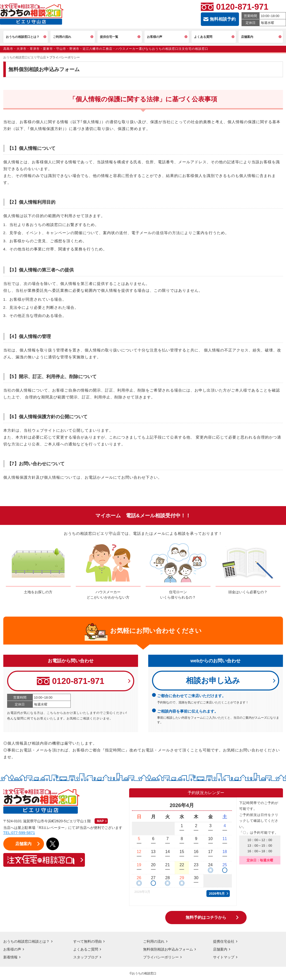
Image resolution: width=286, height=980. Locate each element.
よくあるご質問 (86, 949)
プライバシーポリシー (161, 957)
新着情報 (10, 957)
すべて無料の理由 (87, 941)
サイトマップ (224, 957)
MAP (101, 821)
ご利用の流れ (154, 941)
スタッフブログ (86, 957)
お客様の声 (12, 949)
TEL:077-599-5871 (19, 833)
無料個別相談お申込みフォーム (168, 949)
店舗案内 (220, 949)
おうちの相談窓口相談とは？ (26, 941)
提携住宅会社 (224, 941)
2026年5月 (217, 894)
